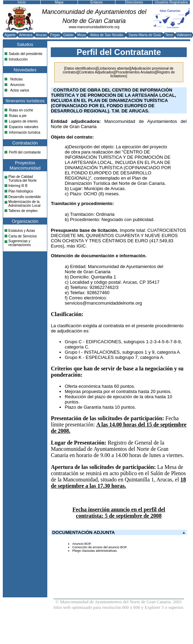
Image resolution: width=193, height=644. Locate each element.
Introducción (18, 59)
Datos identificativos (81, 68)
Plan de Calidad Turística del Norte (22, 179)
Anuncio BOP (82, 544)
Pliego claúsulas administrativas (95, 551)
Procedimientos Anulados (135, 72)
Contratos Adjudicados (96, 72)
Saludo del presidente (26, 54)
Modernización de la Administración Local (24, 204)
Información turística (25, 132)
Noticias (17, 79)
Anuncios (18, 85)
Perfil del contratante (25, 152)
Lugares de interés (23, 121)
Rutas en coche (21, 110)
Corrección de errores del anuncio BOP (99, 547)
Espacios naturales (24, 127)
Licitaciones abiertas (114, 68)
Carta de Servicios (23, 236)
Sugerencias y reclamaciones (19, 243)
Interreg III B (18, 186)
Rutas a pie (18, 116)
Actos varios (20, 90)
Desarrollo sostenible (25, 197)
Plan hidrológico (21, 191)
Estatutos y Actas (22, 231)
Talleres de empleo (23, 211)
